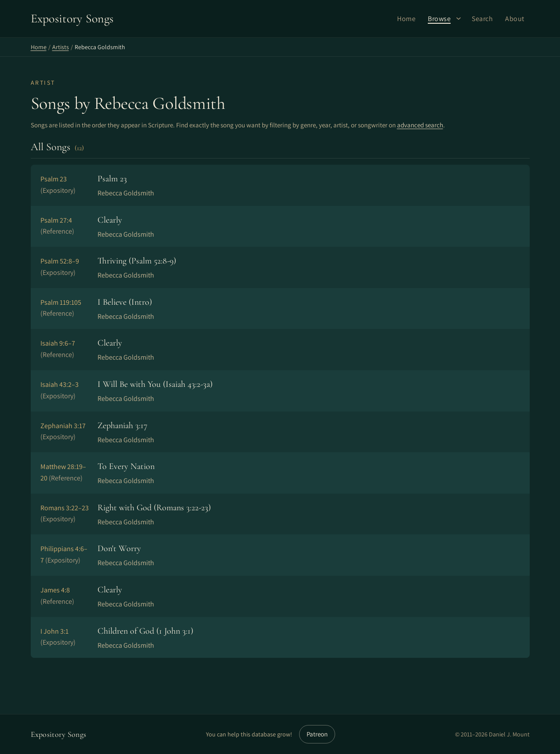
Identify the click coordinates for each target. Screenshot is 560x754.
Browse (439, 19)
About (515, 19)
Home (406, 19)
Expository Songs (59, 734)
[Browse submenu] (459, 18)
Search (482, 19)
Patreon (317, 734)
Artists (61, 47)
